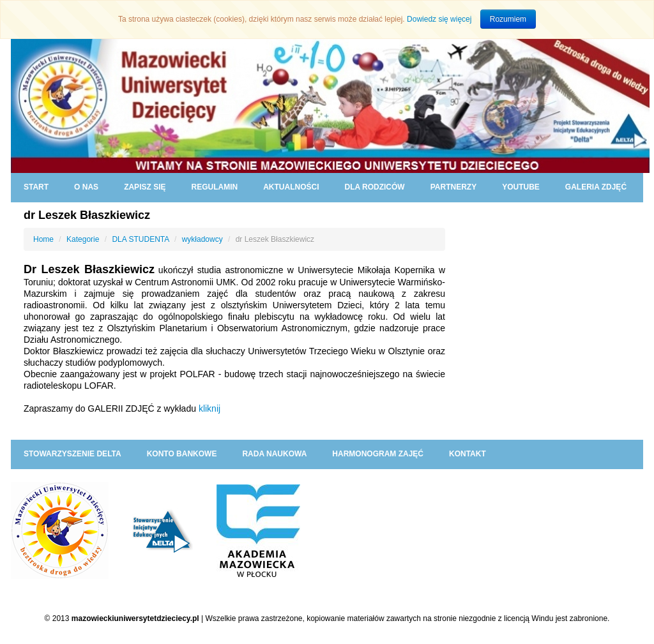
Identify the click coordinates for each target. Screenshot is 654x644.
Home (43, 239)
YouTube (521, 187)
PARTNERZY (453, 187)
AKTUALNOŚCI (291, 187)
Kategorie (83, 239)
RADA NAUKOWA (274, 454)
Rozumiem (508, 19)
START (36, 187)
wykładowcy (202, 239)
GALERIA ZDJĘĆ (596, 187)
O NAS (86, 187)
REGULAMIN (214, 187)
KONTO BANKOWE (182, 454)
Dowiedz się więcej (439, 19)
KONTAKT (468, 454)
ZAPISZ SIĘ (145, 187)
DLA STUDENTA (140, 239)
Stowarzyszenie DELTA (72, 454)
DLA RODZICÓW (374, 187)
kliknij (209, 408)
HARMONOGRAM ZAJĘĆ (378, 454)
